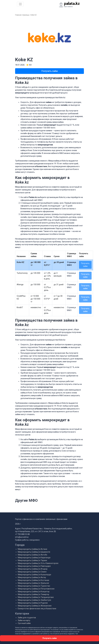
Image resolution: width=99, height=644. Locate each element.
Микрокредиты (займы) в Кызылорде (34, 575)
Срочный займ (24, 623)
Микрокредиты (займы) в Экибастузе (34, 600)
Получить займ (49, 71)
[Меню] (20, 4)
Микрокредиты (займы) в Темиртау (34, 594)
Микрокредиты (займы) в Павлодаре (34, 566)
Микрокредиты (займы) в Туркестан (34, 586)
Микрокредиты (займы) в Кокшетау (34, 592)
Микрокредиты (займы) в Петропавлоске (36, 589)
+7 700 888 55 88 (22, 534)
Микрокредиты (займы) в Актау (32, 577)
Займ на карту (24, 620)
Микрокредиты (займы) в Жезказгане (35, 606)
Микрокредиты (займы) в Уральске (33, 583)
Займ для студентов (27, 618)
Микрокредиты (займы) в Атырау (33, 569)
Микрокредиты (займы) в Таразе (32, 560)
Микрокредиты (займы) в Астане (33, 549)
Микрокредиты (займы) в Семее (32, 572)
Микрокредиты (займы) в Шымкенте (34, 552)
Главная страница (22, 15)
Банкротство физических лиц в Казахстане (37, 609)
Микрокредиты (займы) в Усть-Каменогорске (38, 563)
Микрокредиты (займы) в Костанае (34, 580)
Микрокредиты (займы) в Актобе (33, 555)
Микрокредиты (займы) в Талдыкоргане (36, 597)
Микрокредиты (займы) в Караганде (34, 558)
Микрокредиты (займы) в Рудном (33, 603)
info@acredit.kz (22, 537)
